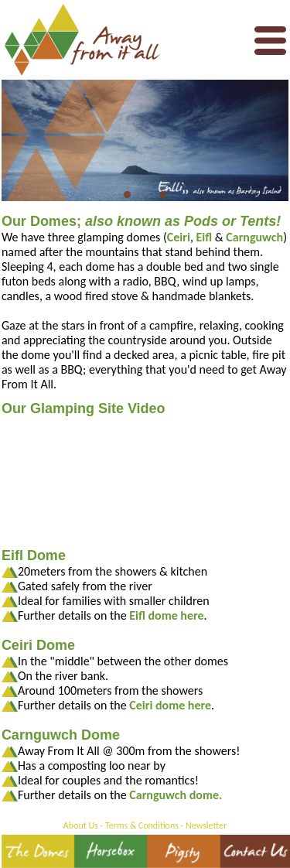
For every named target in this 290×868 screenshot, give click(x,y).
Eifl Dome (34, 555)
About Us (81, 825)
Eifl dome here (166, 615)
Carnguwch (254, 237)
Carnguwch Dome (61, 735)
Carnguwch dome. (176, 795)
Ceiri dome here (170, 705)
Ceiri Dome (38, 645)
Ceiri (179, 237)
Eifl (205, 237)
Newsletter (206, 825)
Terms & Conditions (142, 825)
